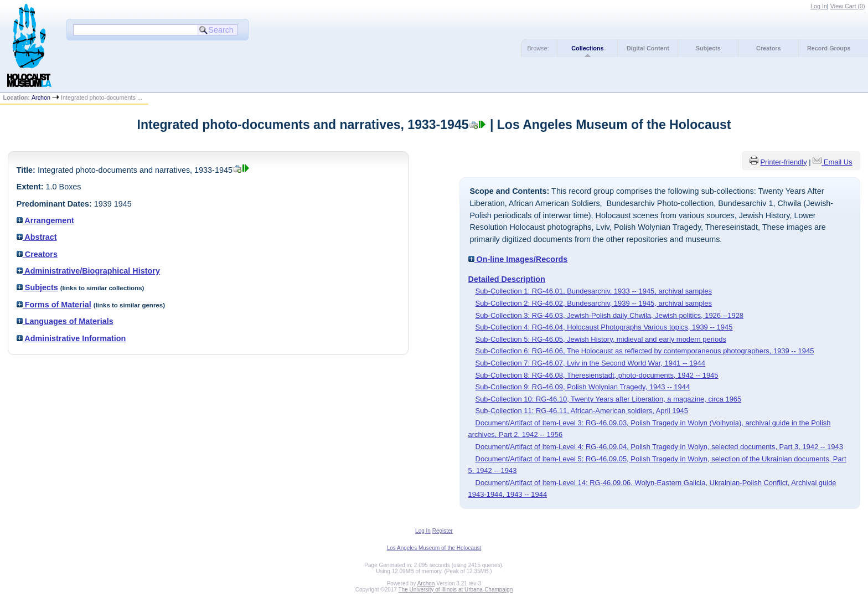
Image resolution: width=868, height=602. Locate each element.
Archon (41, 97)
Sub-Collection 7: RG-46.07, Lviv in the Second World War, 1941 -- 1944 (590, 363)
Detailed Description (507, 279)
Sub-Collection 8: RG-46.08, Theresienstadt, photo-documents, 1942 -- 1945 (597, 375)
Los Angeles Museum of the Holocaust (434, 548)
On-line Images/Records (518, 259)
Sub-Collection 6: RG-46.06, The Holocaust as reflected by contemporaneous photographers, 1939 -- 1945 (645, 351)
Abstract (37, 237)
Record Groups (829, 48)
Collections (587, 48)
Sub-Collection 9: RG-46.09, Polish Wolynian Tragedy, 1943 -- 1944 (583, 387)
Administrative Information (71, 338)
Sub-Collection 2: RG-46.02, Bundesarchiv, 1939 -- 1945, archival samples (594, 303)
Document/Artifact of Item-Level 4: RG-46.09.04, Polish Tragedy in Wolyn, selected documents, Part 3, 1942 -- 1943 (659, 447)
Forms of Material (54, 305)
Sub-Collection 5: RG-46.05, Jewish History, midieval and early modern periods (601, 339)
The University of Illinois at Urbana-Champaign (456, 590)
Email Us (838, 162)
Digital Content (648, 48)
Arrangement (45, 220)
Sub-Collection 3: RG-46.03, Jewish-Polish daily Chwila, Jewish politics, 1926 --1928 (610, 315)
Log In (819, 6)
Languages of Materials (65, 321)
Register (443, 531)
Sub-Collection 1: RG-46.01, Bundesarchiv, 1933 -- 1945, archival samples (594, 291)
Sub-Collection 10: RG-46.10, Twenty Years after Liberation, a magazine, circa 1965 (609, 399)
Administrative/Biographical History (88, 271)
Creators (768, 48)
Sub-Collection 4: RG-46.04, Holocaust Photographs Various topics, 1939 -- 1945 (604, 327)
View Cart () (848, 6)
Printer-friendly (783, 162)
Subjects (708, 48)
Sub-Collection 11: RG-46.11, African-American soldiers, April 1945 (582, 411)
